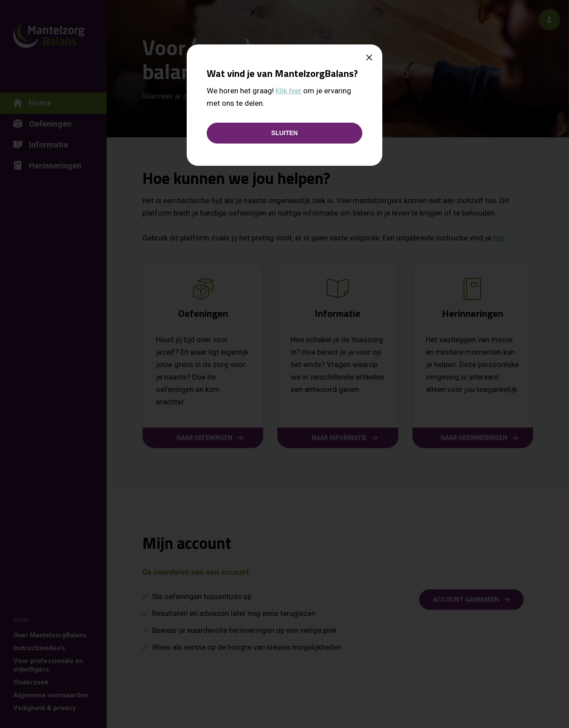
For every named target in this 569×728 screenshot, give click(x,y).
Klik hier (289, 91)
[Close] (369, 58)
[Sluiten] (284, 133)
